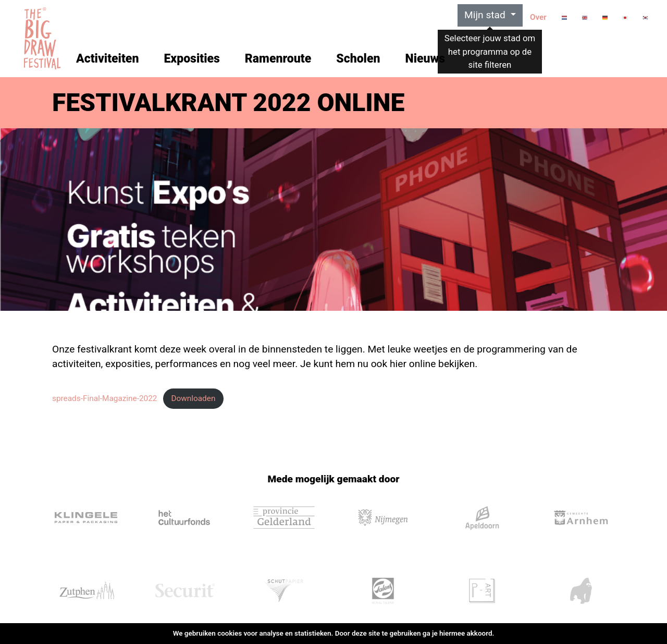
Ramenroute (278, 59)
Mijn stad (486, 15)
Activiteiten (107, 59)
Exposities (192, 59)
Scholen (358, 59)
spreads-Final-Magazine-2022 (105, 398)
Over (538, 17)
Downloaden (193, 398)
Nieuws (425, 59)
